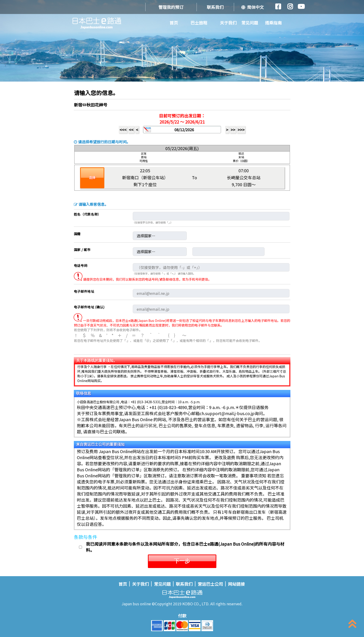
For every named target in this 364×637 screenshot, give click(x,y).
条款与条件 (85, 537)
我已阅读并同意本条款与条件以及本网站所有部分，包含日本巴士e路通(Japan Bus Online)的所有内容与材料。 (185, 547)
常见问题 (250, 23)
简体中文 (253, 7)
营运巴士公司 (210, 584)
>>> (241, 130)
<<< (123, 130)
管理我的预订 (171, 7)
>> (233, 130)
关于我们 (228, 23)
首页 (174, 23)
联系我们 (215, 7)
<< (131, 130)
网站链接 (236, 584)
